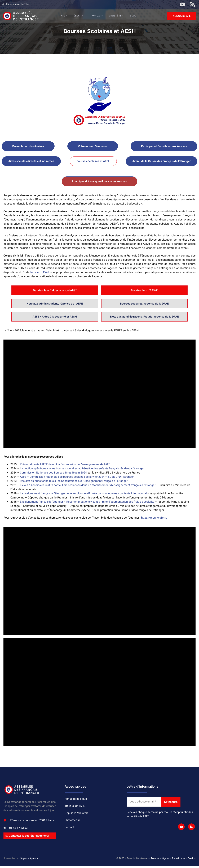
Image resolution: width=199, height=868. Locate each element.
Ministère (117, 16)
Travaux (96, 16)
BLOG (134, 16)
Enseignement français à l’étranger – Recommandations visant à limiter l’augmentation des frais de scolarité (87, 504)
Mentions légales (160, 860)
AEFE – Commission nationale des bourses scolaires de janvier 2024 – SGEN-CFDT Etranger (77, 479)
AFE (65, 16)
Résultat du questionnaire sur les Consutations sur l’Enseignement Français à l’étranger (74, 483)
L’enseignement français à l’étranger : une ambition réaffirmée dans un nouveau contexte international (83, 495)
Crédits (192, 860)
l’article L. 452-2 (40, 273)
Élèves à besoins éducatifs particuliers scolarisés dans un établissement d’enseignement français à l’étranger (88, 487)
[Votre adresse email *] (144, 804)
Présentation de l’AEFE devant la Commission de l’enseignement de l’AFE (65, 466)
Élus (79, 16)
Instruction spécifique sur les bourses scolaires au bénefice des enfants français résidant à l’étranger (82, 470)
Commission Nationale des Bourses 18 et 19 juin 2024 (53, 474)
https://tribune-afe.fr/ (154, 519)
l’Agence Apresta (29, 860)
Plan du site (178, 860)
